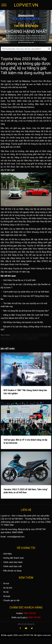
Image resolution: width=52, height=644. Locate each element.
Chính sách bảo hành (12, 562)
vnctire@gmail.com (16, 537)
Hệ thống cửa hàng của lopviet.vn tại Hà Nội (22, 322)
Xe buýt (5, 596)
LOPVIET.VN (26, 5)
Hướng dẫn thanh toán (12, 558)
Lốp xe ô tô (6, 519)
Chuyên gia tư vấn (10, 600)
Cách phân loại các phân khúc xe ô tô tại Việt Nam (25, 292)
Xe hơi (5, 583)
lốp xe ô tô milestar (40, 335)
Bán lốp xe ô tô (8, 338)
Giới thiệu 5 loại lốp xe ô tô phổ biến (18, 280)
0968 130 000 (30, 613)
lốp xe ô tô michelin (21, 335)
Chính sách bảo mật (11, 566)
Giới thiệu (6, 554)
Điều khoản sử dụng (11, 571)
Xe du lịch (6, 588)
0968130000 (17, 532)
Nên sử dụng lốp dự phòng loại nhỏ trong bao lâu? (25, 311)
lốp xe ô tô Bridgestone (28, 338)
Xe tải (5, 592)
